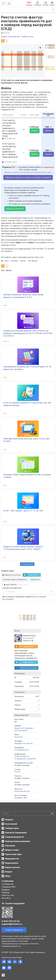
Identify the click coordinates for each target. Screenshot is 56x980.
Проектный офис (13, 854)
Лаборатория (12, 828)
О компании (7, 881)
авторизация (8, 599)
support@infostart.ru (12, 924)
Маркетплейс (12, 850)
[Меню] (4, 4)
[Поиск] (9, 4)
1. (3, 585)
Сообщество (8, 884)
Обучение (10, 846)
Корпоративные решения (18, 841)
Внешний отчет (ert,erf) (24, 743)
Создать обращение (14, 930)
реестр (23, 261)
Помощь (6, 892)
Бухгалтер (19, 737)
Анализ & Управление (16, 833)
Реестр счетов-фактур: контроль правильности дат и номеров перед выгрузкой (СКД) (27, 23)
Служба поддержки (15, 903)
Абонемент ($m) (21, 798)
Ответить (12, 592)
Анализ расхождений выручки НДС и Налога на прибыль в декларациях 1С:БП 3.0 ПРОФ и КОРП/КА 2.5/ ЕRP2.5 (28, 333)
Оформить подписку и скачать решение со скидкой (28, 177)
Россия (17, 772)
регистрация (40, 597)
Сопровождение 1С (15, 837)
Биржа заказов (12, 867)
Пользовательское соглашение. (15, 944)
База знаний (11, 824)
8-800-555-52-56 (11, 921)
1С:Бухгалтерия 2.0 (22, 756)
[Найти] (52, 813)
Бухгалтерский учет (22, 791)
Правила (6, 890)
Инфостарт (39, 257)
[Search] (28, 813)
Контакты (6, 898)
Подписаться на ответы (12, 575)
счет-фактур (33, 261)
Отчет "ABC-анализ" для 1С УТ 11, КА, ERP (23, 511)
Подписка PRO (9, 887)
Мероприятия (12, 859)
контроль (15, 261)
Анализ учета (20, 728)
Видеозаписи (12, 863)
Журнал (9, 820)
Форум (9, 872)
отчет (6, 261)
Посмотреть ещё (27, 564)
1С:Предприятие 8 (22, 750)
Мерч (8, 876)
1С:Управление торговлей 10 (25, 759)
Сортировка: (15, 579)
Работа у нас (8, 895)
